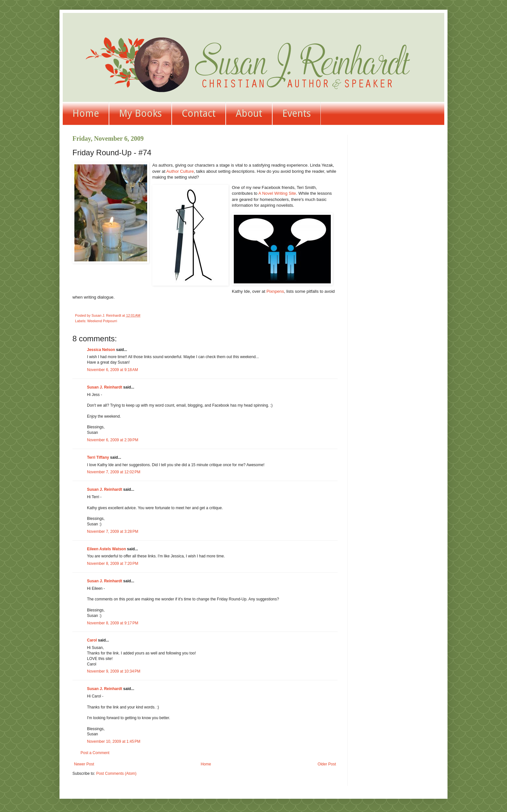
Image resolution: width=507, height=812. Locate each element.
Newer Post (84, 764)
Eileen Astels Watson (106, 549)
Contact (199, 113)
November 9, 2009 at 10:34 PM (114, 671)
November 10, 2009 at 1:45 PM (114, 741)
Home (86, 113)
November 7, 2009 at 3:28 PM (113, 532)
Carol (92, 640)
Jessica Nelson (101, 350)
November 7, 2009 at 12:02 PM (114, 472)
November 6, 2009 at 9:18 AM (113, 370)
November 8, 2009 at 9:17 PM (113, 623)
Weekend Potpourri (102, 321)
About (249, 113)
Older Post (327, 764)
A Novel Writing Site (277, 193)
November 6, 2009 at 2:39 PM (113, 440)
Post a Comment (95, 753)
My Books (140, 113)
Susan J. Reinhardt (105, 387)
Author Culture (180, 171)
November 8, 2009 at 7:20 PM (113, 564)
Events (297, 113)
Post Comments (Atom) (116, 774)
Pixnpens (275, 291)
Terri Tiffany (98, 457)
